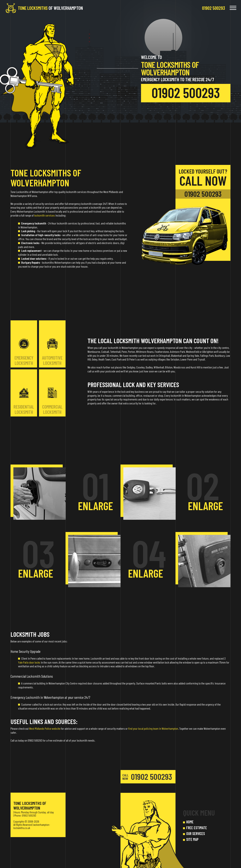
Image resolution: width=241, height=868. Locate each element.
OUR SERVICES (196, 834)
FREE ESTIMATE (197, 828)
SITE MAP (192, 839)
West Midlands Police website (45, 728)
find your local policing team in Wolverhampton (153, 728)
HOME (190, 822)
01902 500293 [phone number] (186, 92)
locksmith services (45, 215)
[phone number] (214, 8)
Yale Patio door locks (29, 662)
